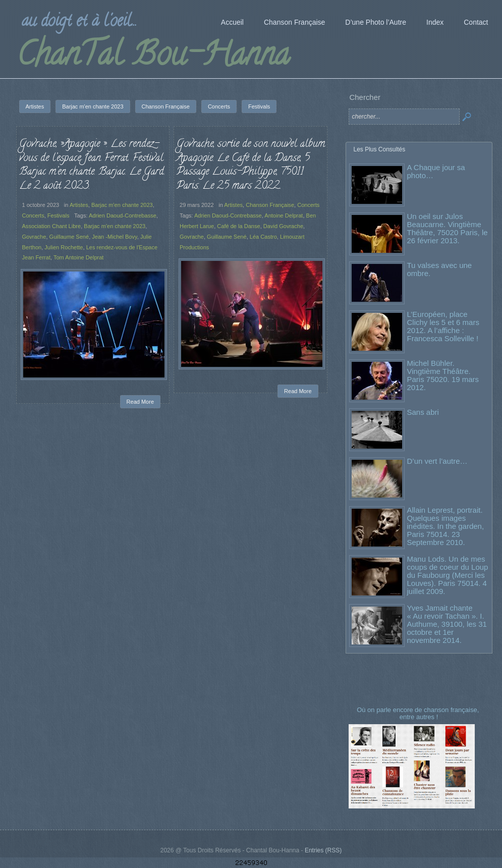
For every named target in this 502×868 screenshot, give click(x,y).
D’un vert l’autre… (437, 461)
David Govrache (283, 226)
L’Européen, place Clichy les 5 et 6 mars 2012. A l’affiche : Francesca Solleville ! (443, 326)
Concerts (33, 215)
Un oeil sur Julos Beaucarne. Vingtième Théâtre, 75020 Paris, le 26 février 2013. (448, 228)
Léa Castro (263, 237)
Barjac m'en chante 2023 (122, 205)
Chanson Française (270, 205)
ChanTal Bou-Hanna (153, 58)
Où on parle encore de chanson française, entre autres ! (419, 713)
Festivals (59, 215)
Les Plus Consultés (380, 149)
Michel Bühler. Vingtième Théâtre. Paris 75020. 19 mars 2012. (443, 375)
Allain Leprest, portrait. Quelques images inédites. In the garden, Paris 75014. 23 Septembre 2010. (446, 526)
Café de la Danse (238, 226)
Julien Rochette (64, 247)
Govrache (34, 237)
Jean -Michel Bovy (114, 237)
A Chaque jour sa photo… (436, 171)
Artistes (79, 205)
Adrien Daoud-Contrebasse (123, 215)
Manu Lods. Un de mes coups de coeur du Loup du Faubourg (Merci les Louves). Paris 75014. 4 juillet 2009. (448, 575)
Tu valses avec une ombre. (440, 269)
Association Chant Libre (52, 226)
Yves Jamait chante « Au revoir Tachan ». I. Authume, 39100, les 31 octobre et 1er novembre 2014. (447, 624)
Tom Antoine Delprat (78, 257)
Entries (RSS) (323, 850)
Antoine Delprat (284, 215)
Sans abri (423, 412)
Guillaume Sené (69, 237)
